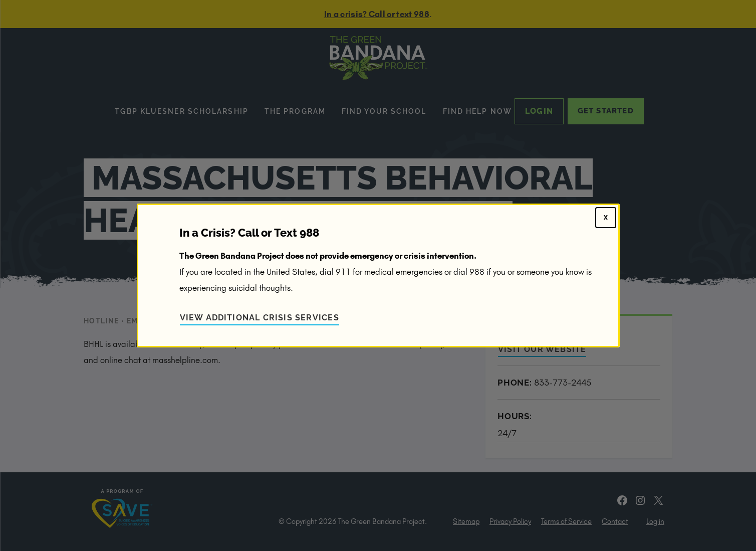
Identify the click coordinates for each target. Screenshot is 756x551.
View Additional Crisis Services (260, 318)
